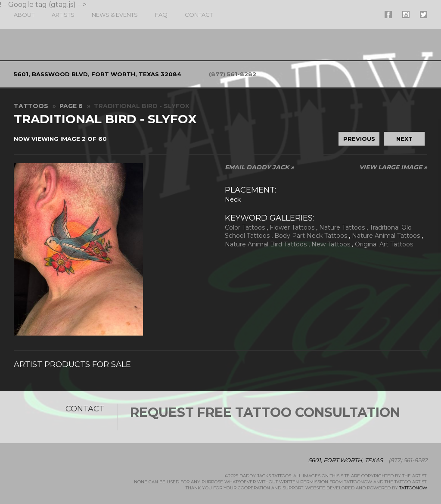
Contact (199, 15)
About (24, 15)
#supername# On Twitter (424, 14)
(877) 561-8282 (233, 74)
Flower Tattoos (292, 227)
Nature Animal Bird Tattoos (266, 244)
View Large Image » (393, 167)
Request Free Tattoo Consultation (265, 412)
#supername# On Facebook (388, 14)
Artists (63, 15)
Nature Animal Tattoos (386, 236)
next (404, 139)
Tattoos (31, 106)
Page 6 (71, 106)
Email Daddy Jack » (259, 167)
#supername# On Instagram (406, 14)
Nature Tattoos (342, 227)
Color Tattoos (245, 227)
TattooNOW (413, 488)
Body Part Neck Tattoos (311, 236)
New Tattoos (331, 244)
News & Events (115, 15)
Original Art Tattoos (384, 244)
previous (359, 139)
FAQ (161, 15)
